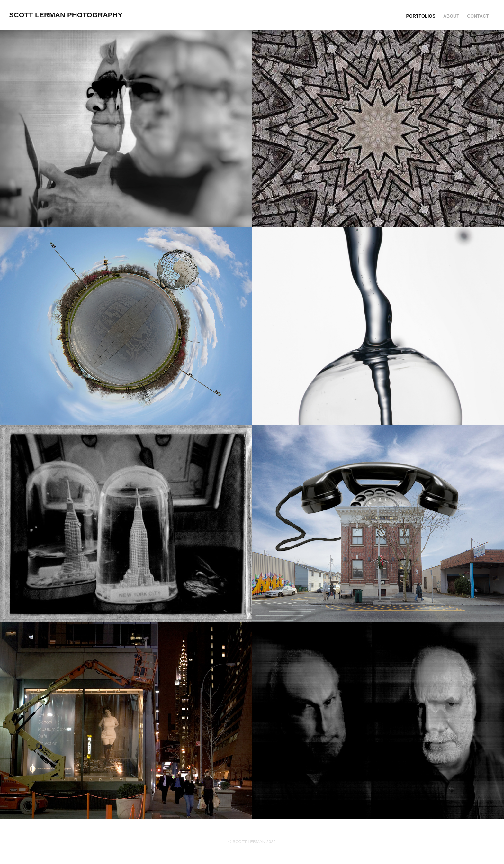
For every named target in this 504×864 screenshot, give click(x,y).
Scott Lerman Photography (66, 15)
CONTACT (478, 16)
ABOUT (451, 16)
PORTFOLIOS (421, 16)
